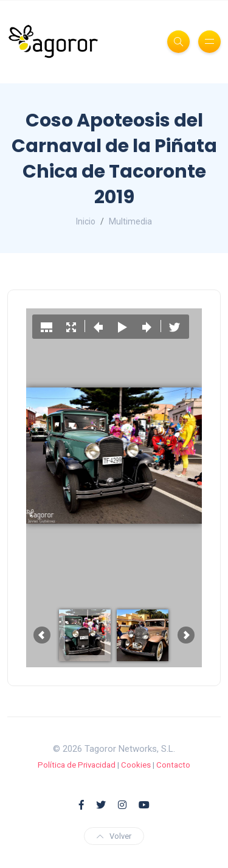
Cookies (136, 765)
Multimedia (130, 221)
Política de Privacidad (77, 765)
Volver (114, 836)
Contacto (173, 765)
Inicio (86, 221)
